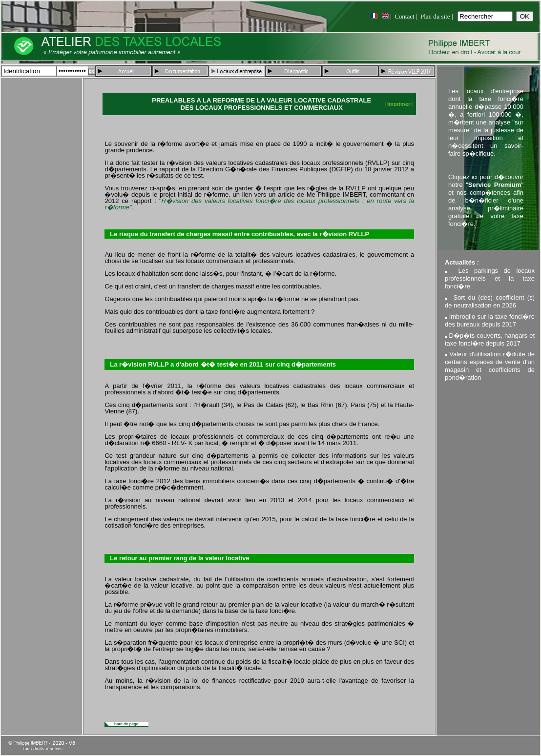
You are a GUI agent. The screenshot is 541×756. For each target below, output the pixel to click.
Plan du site (435, 16)
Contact (404, 16)
